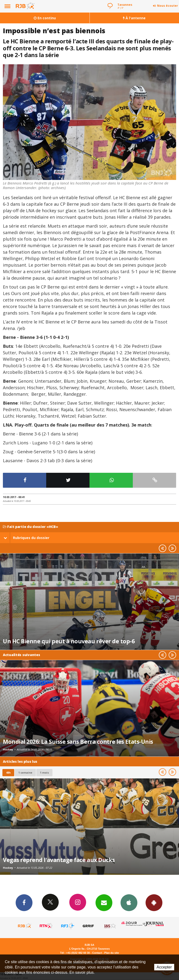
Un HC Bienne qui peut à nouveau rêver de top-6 (69, 641)
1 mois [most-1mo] (44, 773)
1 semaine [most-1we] (25, 773)
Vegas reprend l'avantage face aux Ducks (59, 860)
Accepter (164, 967)
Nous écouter (168, 6)
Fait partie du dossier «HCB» (31, 527)
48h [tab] (8, 773)
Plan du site (112, 953)
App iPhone (129, 902)
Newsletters (104, 902)
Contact (97, 953)
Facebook (24, 902)
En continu (45, 18)
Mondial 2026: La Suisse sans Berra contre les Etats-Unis (78, 742)
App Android (154, 902)
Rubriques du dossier (26, 538)
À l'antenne (134, 18)
